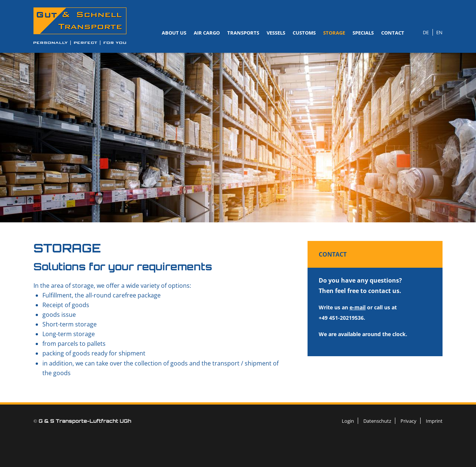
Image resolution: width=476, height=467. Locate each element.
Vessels (276, 33)
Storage (334, 33)
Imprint (434, 421)
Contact (393, 33)
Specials (363, 33)
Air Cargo (207, 33)
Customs (304, 33)
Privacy (409, 421)
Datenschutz (377, 421)
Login (348, 421)
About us (174, 33)
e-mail (358, 307)
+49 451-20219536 (341, 318)
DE (426, 32)
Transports (243, 33)
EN (439, 32)
